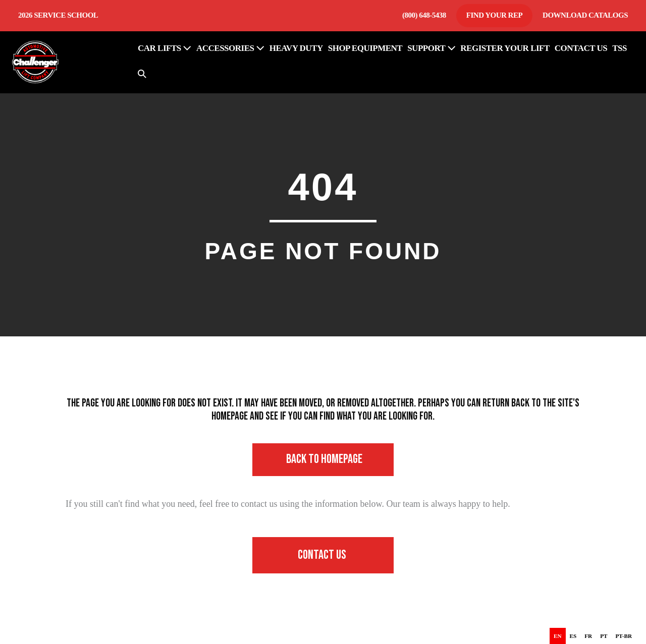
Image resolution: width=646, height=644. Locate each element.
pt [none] (604, 636)
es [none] (573, 636)
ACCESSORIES (230, 48)
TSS (620, 48)
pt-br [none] (624, 636)
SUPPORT (431, 48)
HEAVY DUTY (296, 48)
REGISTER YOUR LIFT (505, 48)
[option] (573, 636)
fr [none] (588, 636)
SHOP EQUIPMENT (365, 48)
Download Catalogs (585, 15)
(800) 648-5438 (424, 15)
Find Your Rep (494, 15)
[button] (142, 75)
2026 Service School (58, 15)
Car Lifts (165, 48)
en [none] (558, 636)
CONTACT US (581, 48)
